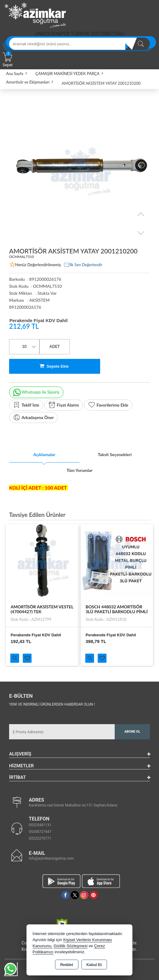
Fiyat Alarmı (64, 405)
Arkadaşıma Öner (33, 418)
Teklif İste (26, 405)
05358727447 (40, 832)
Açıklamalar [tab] (44, 454)
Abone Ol (132, 732)
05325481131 (40, 825)
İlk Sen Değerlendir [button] (83, 265)
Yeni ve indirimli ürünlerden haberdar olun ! (52, 704)
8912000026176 (25, 307)
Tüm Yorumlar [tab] (79, 470)
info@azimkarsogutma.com (51, 858)
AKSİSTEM (39, 300)
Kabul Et (94, 965)
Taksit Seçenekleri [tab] (115, 454)
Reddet (66, 965)
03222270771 (40, 838)
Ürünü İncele (15, 658)
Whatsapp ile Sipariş (36, 392)
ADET (55, 346)
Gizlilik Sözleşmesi (70, 946)
